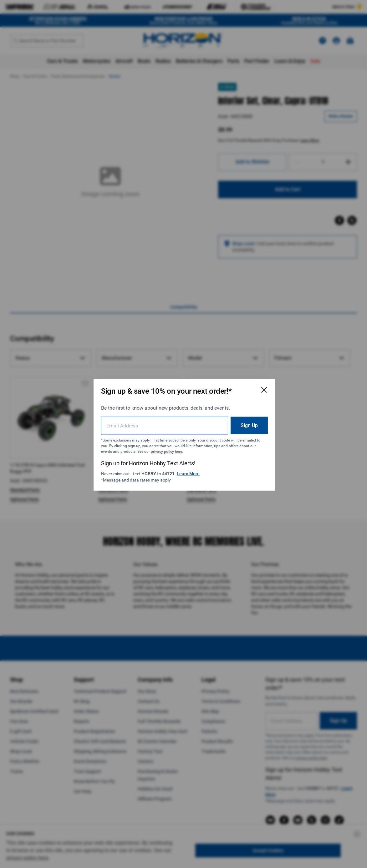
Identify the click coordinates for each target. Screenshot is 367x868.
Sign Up (248, 425)
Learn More (188, 473)
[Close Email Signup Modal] (263, 389)
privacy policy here (166, 451)
